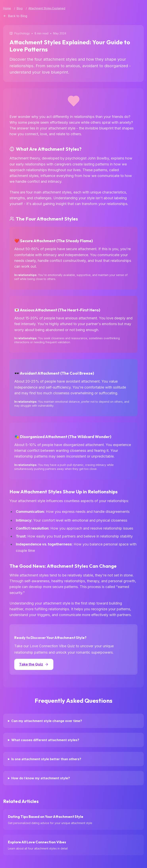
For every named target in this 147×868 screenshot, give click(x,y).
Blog (20, 8)
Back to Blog (15, 16)
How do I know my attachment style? (41, 778)
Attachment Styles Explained (47, 8)
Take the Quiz (34, 664)
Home (7, 8)
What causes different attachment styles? (45, 740)
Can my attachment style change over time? (47, 721)
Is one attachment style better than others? (46, 759)
